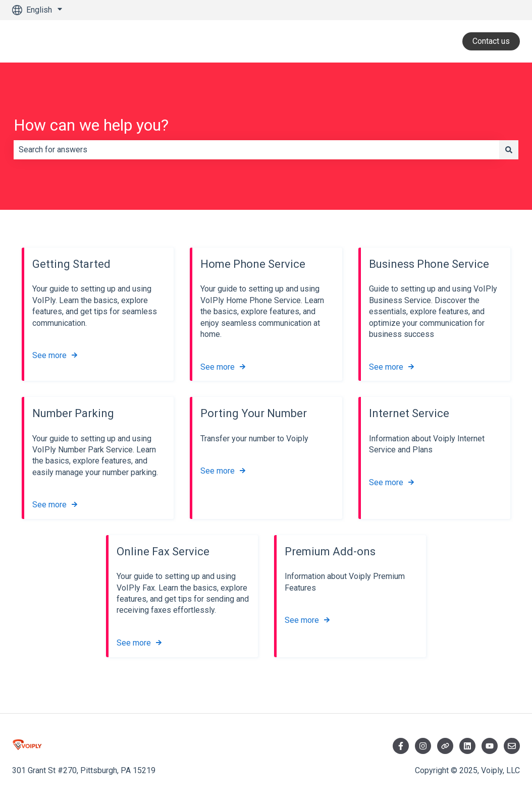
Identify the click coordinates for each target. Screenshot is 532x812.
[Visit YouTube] (490, 746)
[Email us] (512, 746)
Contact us (491, 41)
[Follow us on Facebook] (401, 746)
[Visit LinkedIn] (467, 746)
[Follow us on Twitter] (445, 746)
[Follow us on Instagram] (423, 746)
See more (49, 356)
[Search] (509, 150)
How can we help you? (91, 125)
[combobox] (256, 150)
